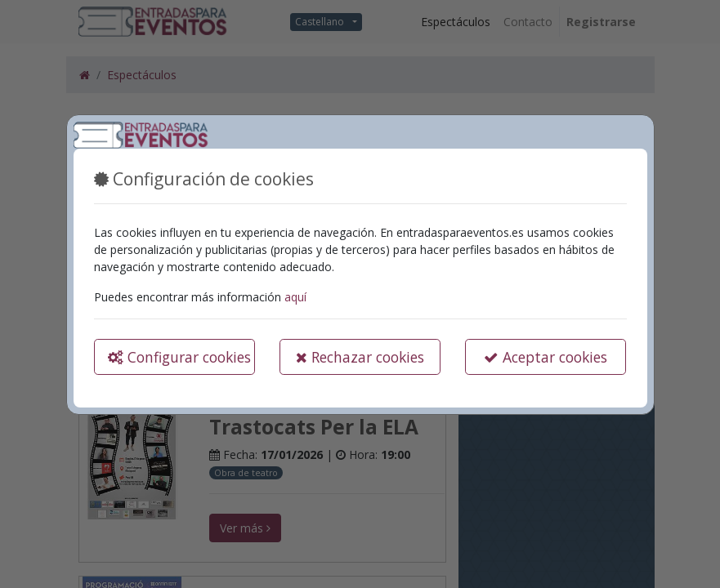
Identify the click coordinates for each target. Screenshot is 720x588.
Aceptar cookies (546, 357)
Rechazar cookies (360, 357)
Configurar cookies (179, 357)
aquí (295, 297)
